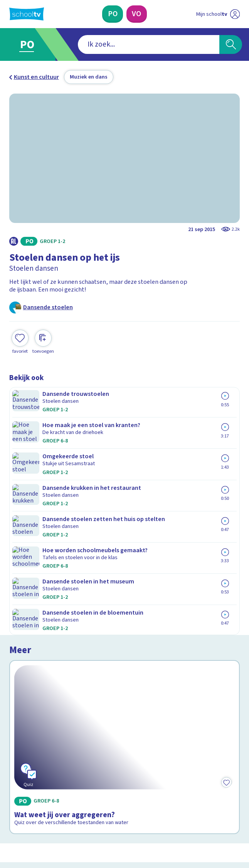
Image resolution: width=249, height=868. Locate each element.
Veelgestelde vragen (44, 663)
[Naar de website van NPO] (235, 14)
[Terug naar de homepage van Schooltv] (27, 14)
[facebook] (13, 803)
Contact (22, 653)
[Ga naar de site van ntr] (211, 822)
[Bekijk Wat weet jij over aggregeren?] (125, 456)
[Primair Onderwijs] (112, 14)
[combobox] (113, 44)
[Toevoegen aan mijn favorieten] (20, 334)
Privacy (21, 685)
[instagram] (30, 803)
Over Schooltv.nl (37, 674)
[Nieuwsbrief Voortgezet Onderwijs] (165, 743)
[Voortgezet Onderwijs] (136, 14)
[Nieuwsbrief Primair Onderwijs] (84, 743)
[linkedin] (47, 803)
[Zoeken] (231, 44)
